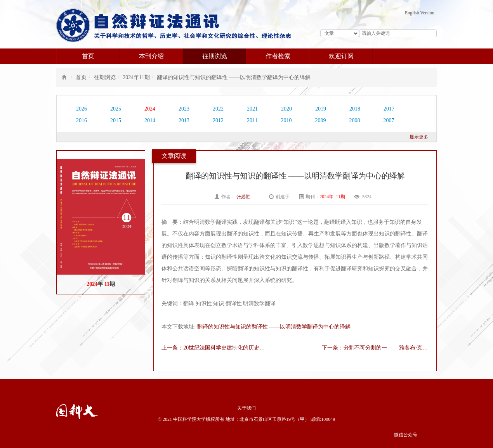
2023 (184, 109)
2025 (116, 109)
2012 (218, 120)
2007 (389, 120)
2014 (150, 120)
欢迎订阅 (341, 56)
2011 (252, 120)
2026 (82, 109)
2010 (286, 120)
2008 (354, 120)
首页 (88, 56)
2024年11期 (136, 77)
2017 (389, 109)
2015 (116, 120)
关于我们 (246, 408)
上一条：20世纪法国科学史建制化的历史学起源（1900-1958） (215, 348)
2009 (320, 120)
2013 (184, 120)
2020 (286, 109)
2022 (218, 109)
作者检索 (278, 56)
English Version (420, 13)
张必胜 (244, 197)
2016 (82, 120)
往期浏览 (215, 56)
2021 (252, 109)
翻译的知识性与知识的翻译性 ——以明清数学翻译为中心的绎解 (234, 77)
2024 (150, 109)
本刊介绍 (151, 56)
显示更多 (419, 137)
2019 (321, 109)
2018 (355, 109)
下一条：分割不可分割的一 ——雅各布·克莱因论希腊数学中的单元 (375, 348)
